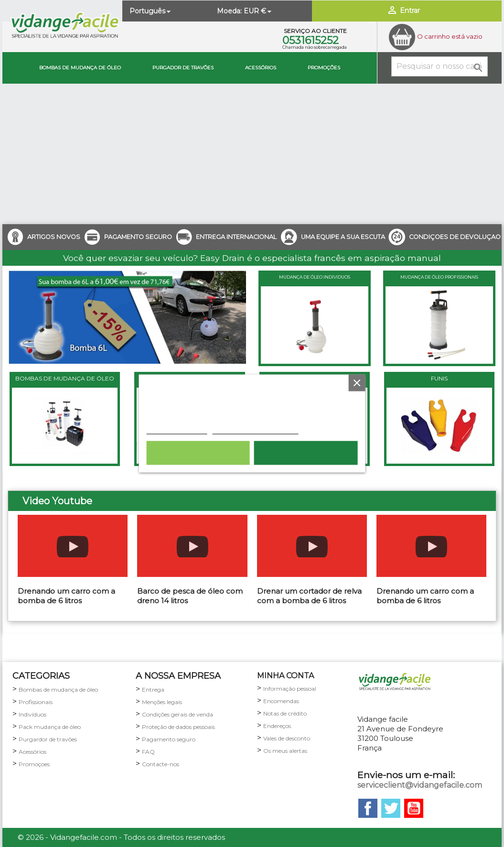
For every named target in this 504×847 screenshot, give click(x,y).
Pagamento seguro (169, 739)
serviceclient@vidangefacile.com (420, 785)
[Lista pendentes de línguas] (151, 11)
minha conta (285, 676)
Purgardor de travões (48, 739)
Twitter (391, 808)
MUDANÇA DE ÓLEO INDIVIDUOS (315, 277)
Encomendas (281, 701)
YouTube (414, 808)
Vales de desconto (287, 738)
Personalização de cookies (255, 429)
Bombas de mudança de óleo (80, 68)
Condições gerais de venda (177, 714)
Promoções (324, 68)
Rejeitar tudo (198, 453)
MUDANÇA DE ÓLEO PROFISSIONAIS (439, 277)
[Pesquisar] (440, 66)
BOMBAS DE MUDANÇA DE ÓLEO (65, 378)
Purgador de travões (183, 68)
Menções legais (162, 702)
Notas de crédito (285, 713)
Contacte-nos (161, 764)
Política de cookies (177, 429)
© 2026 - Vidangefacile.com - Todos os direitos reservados (121, 837)
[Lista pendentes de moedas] (258, 11)
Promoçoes (34, 764)
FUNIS (439, 378)
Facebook (368, 808)
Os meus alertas (285, 751)
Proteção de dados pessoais (178, 727)
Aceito (306, 453)
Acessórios (261, 68)
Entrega (153, 690)
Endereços (277, 726)
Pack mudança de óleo (50, 727)
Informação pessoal (290, 689)
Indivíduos (32, 714)
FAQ (148, 752)
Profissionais (36, 702)
